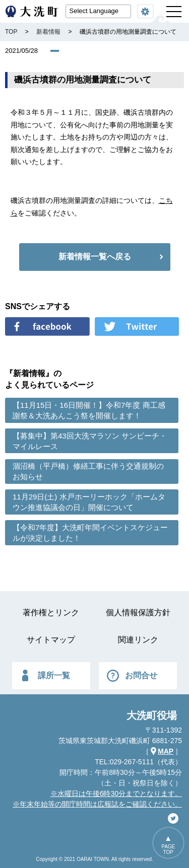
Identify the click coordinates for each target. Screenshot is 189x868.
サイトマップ (51, 640)
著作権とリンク (51, 612)
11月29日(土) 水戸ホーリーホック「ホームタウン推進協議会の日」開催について (89, 502)
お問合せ (141, 675)
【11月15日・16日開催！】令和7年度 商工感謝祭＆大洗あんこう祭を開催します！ (89, 410)
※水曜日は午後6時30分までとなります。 (116, 793)
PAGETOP (168, 849)
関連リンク (138, 640)
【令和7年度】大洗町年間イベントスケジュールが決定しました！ (90, 533)
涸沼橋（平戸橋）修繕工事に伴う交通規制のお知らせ (88, 471)
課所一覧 (54, 675)
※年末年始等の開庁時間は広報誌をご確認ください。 (97, 804)
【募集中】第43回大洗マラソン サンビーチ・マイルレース (90, 441)
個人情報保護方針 (138, 612)
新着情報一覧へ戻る (95, 257)
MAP (166, 751)
